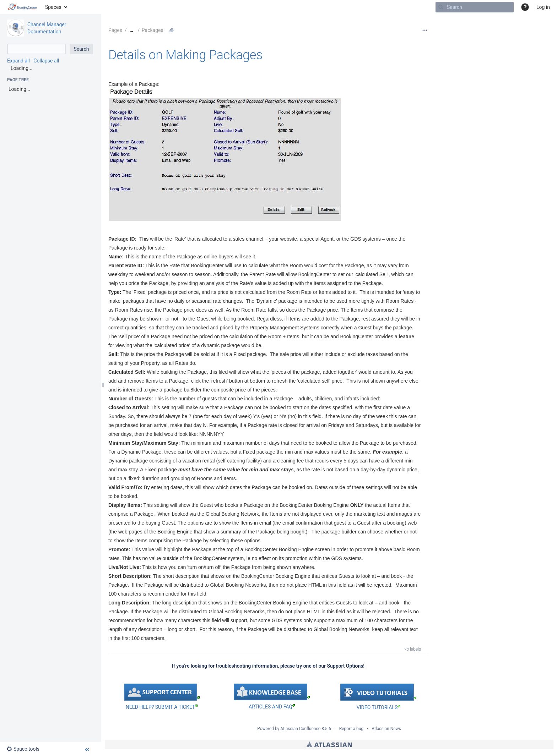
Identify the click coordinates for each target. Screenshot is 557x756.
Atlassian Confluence (300, 729)
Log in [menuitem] (543, 7)
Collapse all (46, 61)
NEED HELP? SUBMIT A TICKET (162, 707)
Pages (115, 30)
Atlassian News (386, 729)
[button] (525, 7)
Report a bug (351, 729)
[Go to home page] (23, 7)
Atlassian (329, 744)
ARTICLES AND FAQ (272, 707)
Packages (153, 30)
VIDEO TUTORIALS (378, 707)
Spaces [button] (53, 7)
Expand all (18, 61)
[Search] (441, 7)
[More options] (425, 30)
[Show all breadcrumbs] (131, 30)
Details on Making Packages (185, 55)
